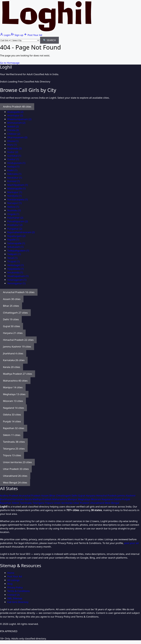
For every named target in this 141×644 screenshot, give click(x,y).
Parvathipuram (18, 221)
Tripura (49, 503)
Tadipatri (14, 254)
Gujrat (82, 496)
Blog (10, 584)
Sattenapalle (16, 243)
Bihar (53, 496)
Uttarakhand (97, 503)
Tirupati (13, 261)
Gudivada (14, 148)
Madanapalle (16, 188)
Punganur (15, 229)
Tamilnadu (26, 503)
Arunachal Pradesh (30, 496)
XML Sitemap (15, 598)
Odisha (118, 499)
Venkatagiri (16, 265)
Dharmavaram (17, 137)
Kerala (29, 499)
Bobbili (13, 126)
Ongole (13, 214)
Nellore (13, 207)
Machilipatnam (18, 185)
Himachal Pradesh (107, 496)
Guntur (13, 159)
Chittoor (14, 134)
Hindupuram (16, 163)
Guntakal (14, 156)
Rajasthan (6, 503)
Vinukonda (15, 272)
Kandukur (15, 178)
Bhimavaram (16, 123)
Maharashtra (60, 499)
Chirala (13, 130)
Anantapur (15, 115)
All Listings (13, 580)
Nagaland (108, 499)
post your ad (131, 543)
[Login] (5, 35)
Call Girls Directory (18, 602)
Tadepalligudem (18, 251)
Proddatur (15, 225)
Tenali (12, 258)
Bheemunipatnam (19, 119)
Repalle (13, 239)
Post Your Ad (15, 576)
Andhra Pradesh (10, 496)
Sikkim (16, 503)
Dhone (13, 141)
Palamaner (15, 218)
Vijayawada (15, 269)
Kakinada (14, 174)
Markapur (15, 192)
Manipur (73, 499)
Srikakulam (15, 247)
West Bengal (112, 503)
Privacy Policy (15, 587)
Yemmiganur (16, 283)
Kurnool (14, 181)
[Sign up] (17, 35)
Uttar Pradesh (82, 503)
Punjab (126, 499)
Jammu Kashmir (126, 496)
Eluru (12, 145)
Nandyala (14, 196)
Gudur (13, 152)
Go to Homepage (10, 63)
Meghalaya (84, 499)
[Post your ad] (33, 35)
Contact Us (14, 595)
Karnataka (18, 499)
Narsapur (14, 203)
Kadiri (12, 170)
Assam (45, 496)
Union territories (64, 503)
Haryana (91, 496)
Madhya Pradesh (42, 499)
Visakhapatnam (18, 276)
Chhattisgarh (64, 496)
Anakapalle (15, 112)
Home (11, 573)
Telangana (39, 503)
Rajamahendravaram (21, 232)
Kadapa (13, 167)
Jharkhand (6, 499)
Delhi (75, 496)
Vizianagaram (17, 280)
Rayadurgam (16, 236)
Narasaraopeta (18, 199)
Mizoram (96, 499)
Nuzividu (14, 210)
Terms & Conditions (18, 591)
